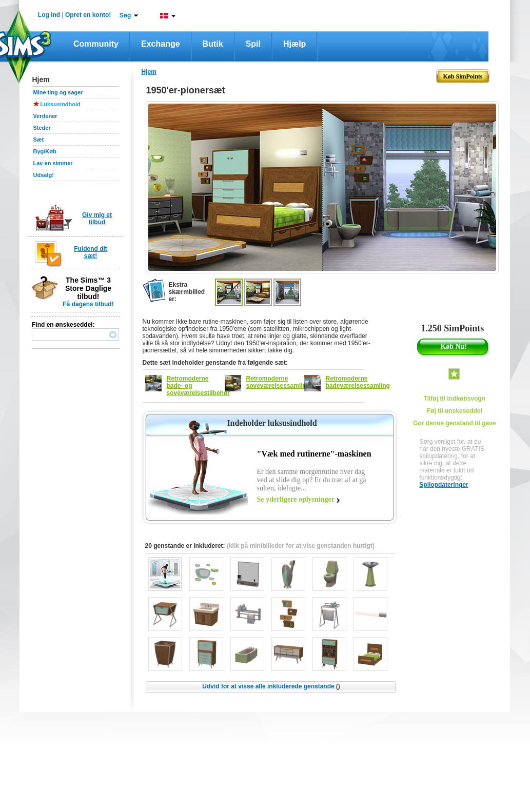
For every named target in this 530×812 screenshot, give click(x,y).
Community (96, 44)
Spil (253, 44)
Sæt (39, 140)
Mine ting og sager (58, 92)
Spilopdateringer (444, 485)
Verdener (45, 116)
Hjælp (295, 44)
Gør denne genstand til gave (454, 423)
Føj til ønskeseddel (455, 411)
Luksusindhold (61, 104)
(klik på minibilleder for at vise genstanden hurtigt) (301, 546)
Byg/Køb (45, 151)
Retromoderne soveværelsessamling (278, 382)
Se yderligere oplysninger (296, 499)
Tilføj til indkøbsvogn (455, 399)
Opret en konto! (88, 15)
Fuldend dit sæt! (91, 252)
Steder (42, 128)
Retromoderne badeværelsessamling (358, 382)
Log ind (49, 15)
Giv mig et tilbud (97, 219)
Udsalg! (44, 175)
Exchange (161, 44)
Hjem (149, 72)
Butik (213, 44)
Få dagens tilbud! (88, 304)
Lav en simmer (53, 163)
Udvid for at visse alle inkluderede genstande (271, 686)
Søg (125, 15)
